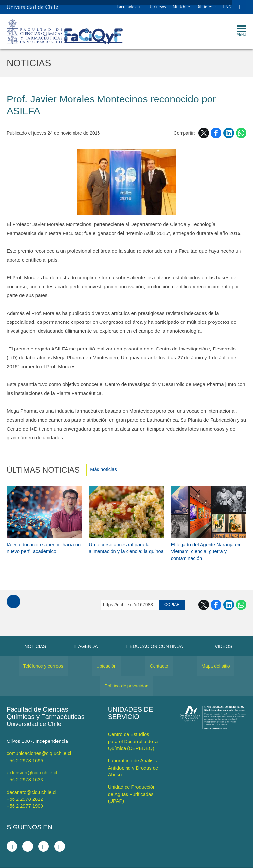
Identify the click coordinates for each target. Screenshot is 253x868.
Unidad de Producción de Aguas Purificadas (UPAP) (132, 784)
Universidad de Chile (153, 862)
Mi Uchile (180, 7)
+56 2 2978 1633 (25, 770)
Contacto (159, 657)
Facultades (126, 7)
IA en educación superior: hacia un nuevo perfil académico (41, 538)
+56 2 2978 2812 (25, 789)
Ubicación (106, 657)
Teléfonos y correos (43, 657)
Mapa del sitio (215, 657)
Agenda (86, 637)
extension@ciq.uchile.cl (32, 763)
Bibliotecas (205, 7)
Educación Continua (155, 637)
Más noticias (104, 470)
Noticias (30, 63)
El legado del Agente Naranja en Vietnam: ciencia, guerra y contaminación (206, 542)
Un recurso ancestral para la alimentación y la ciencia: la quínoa (120, 542)
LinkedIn (229, 133)
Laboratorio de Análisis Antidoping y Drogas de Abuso (134, 757)
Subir (14, 592)
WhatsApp (241, 133)
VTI (130, 862)
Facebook (216, 133)
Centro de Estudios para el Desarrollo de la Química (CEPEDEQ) (134, 731)
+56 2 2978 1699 (25, 751)
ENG (226, 7)
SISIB (117, 862)
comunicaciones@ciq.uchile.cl (40, 744)
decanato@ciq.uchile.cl (32, 782)
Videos (222, 637)
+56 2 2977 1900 (25, 796)
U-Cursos (157, 7)
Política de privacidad (126, 676)
